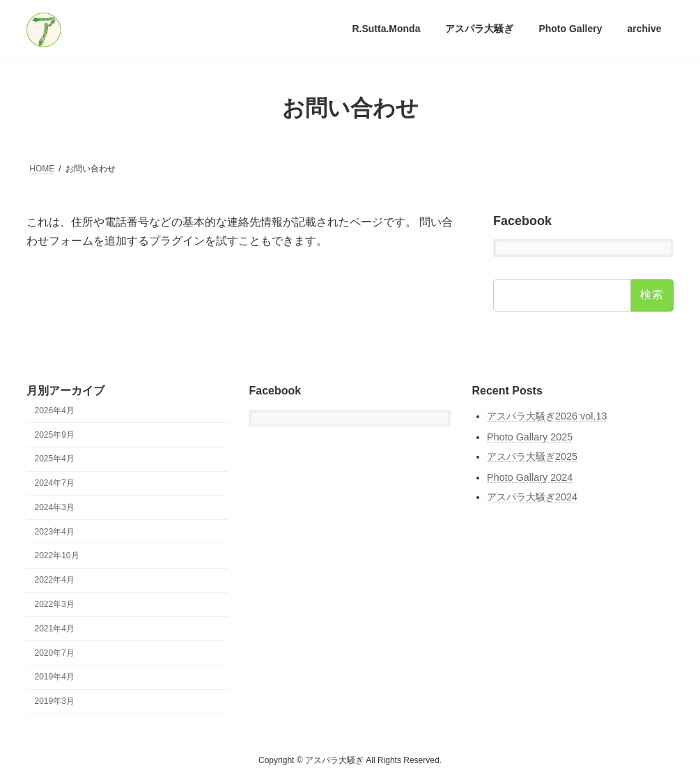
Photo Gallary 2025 (530, 437)
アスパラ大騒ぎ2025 (532, 457)
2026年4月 (55, 410)
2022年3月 (55, 604)
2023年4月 (55, 532)
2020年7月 (55, 653)
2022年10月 (57, 556)
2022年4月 (55, 580)
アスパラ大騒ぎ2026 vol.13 (547, 417)
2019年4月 (55, 677)
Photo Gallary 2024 (530, 477)
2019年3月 (55, 701)
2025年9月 (55, 435)
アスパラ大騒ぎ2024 (532, 498)
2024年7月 (55, 483)
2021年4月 (55, 629)
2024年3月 (55, 507)
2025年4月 (55, 459)
